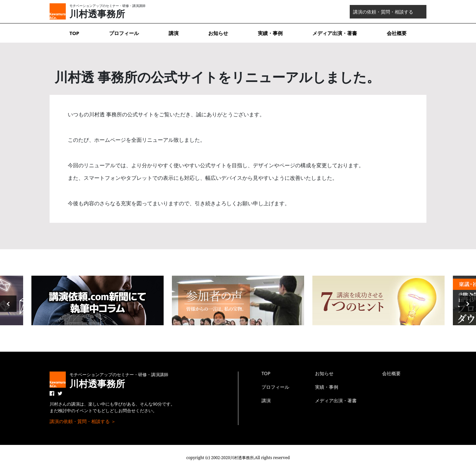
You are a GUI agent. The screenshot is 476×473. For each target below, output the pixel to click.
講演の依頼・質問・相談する (383, 12)
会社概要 (397, 33)
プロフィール (124, 33)
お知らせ (218, 33)
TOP (74, 33)
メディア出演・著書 (335, 33)
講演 (174, 33)
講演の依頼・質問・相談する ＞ (83, 421)
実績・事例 (270, 33)
